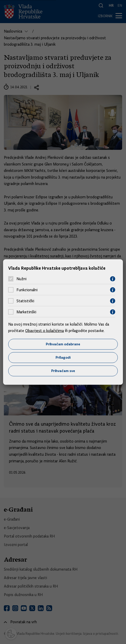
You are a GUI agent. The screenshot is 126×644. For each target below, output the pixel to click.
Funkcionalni (27, 290)
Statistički (25, 301)
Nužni (21, 279)
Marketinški (26, 312)
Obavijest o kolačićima (44, 331)
